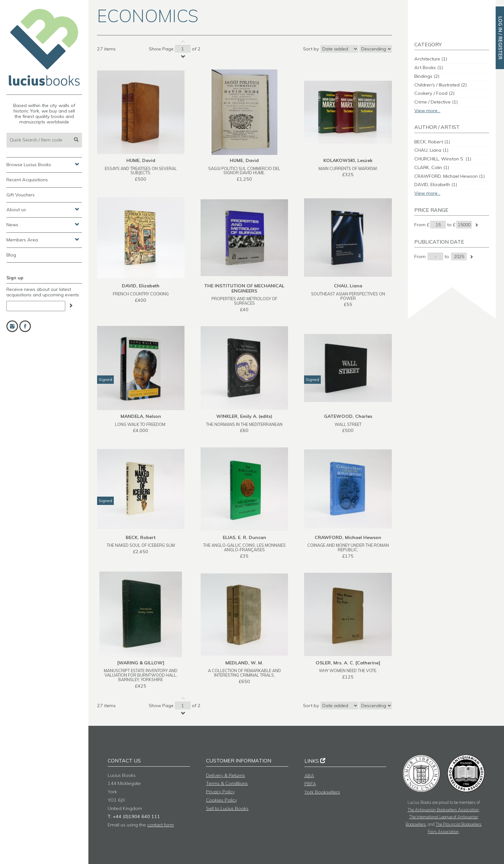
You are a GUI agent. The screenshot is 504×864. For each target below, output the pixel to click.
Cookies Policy (221, 800)
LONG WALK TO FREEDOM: (141, 424)
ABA (309, 776)
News (43, 224)
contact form (161, 825)
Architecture (431, 59)
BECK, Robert (432, 142)
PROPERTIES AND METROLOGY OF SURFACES (244, 301)
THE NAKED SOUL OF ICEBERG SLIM (141, 545)
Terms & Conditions (227, 783)
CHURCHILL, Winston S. (443, 159)
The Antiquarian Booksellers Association (443, 810)
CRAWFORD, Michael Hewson (450, 176)
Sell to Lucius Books (227, 808)
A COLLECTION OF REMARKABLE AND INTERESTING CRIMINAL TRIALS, (244, 673)
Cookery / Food (434, 93)
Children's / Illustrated (441, 85)
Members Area (43, 239)
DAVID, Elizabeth (436, 184)
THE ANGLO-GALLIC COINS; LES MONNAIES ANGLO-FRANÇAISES (244, 547)
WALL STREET (348, 424)
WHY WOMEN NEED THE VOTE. (348, 670)
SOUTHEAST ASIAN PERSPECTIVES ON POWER (348, 296)
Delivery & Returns (225, 775)
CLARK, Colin (432, 167)
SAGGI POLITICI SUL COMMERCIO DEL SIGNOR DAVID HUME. (244, 171)
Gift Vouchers (21, 195)
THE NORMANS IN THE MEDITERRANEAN (244, 424)
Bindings (427, 76)
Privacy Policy (220, 792)
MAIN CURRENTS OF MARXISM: (348, 168)
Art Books (429, 67)
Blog (11, 255)
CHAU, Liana (431, 150)
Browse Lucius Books (43, 164)
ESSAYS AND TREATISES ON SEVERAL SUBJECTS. (141, 171)
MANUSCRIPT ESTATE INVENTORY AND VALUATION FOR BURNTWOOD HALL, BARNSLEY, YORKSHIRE (141, 675)
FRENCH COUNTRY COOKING (141, 294)
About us (43, 209)
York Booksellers (322, 792)
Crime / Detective (436, 102)
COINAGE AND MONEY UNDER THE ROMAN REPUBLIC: (348, 547)
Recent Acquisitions (27, 180)
